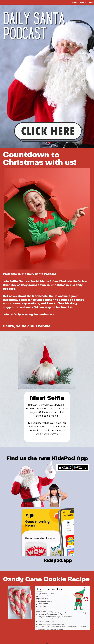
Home (74, 2)
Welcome (83, 2)
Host (91, 2)
